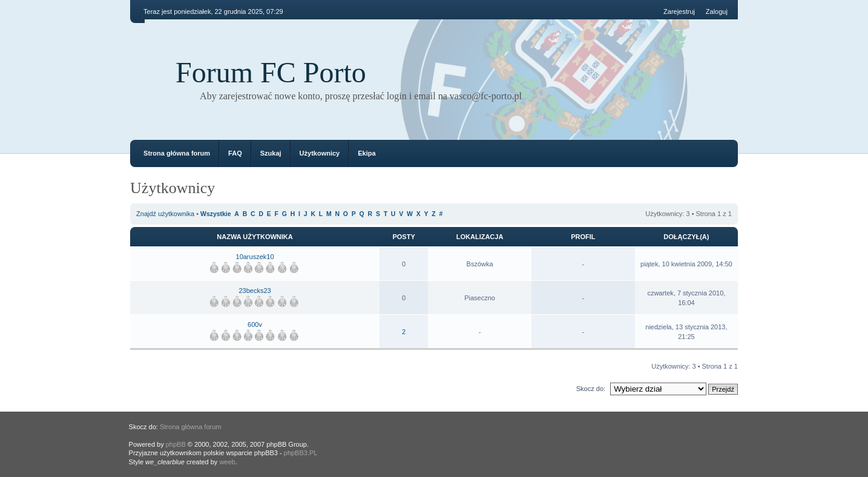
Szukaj (271, 153)
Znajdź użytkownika (165, 214)
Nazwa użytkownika (255, 237)
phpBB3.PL (301, 453)
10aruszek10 (255, 257)
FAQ (235, 153)
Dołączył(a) (686, 237)
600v (255, 324)
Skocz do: (591, 389)
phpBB (176, 444)
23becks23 (255, 291)
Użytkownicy (320, 153)
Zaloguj (717, 12)
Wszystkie (215, 214)
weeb (227, 462)
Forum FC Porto (271, 72)
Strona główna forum (177, 153)
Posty (403, 237)
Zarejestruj (679, 12)
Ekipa (367, 153)
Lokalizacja (480, 237)
